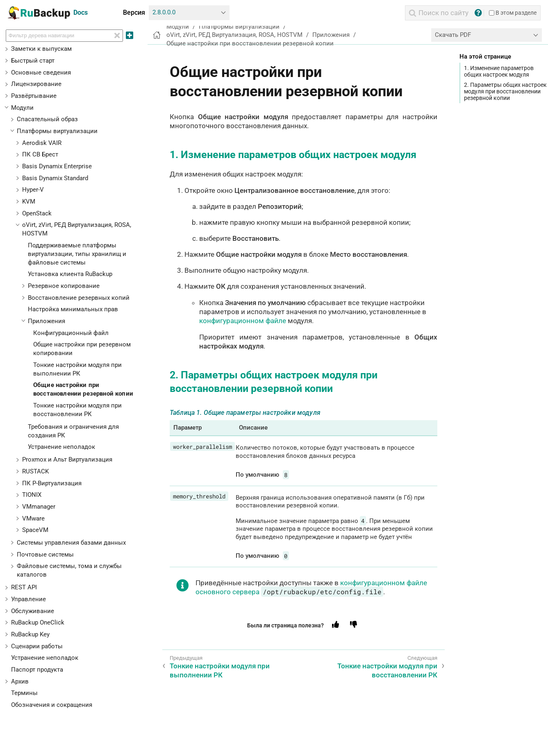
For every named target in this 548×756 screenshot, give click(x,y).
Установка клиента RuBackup (70, 274)
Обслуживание (33, 611)
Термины (24, 693)
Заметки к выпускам (41, 49)
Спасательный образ (47, 119)
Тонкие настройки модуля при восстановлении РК (387, 670)
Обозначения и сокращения (52, 705)
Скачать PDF (453, 35)
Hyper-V (33, 190)
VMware (33, 518)
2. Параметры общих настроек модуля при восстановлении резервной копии (505, 91)
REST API (24, 587)
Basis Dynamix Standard (55, 178)
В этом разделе (513, 13)
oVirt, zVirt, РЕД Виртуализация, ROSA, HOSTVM (234, 35)
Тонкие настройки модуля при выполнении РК (220, 670)
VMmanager (39, 507)
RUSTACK (35, 471)
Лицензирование (36, 84)
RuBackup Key (30, 634)
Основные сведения (41, 72)
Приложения (47, 321)
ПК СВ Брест (40, 154)
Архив (20, 681)
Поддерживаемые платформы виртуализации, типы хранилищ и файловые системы (77, 254)
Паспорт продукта (37, 670)
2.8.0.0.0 (164, 12)
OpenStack (37, 213)
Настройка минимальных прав (73, 309)
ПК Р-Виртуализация (52, 483)
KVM (29, 201)
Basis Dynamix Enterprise (57, 166)
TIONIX (32, 495)
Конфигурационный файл (71, 333)
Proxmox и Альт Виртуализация (67, 459)
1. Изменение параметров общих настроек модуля (499, 71)
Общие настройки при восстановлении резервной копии (250, 43)
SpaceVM (35, 530)
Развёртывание (34, 96)
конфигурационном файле (243, 321)
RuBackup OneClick (38, 622)
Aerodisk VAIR (42, 143)
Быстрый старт (33, 61)
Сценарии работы (37, 646)
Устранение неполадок (61, 447)
